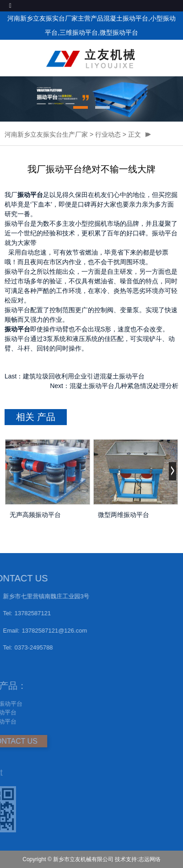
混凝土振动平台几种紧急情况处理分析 (124, 386)
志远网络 (150, 859)
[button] (81, 107)
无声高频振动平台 (35, 515)
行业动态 (108, 134)
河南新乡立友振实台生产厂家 (46, 134)
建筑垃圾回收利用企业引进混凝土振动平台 (84, 376)
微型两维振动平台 (124, 515)
